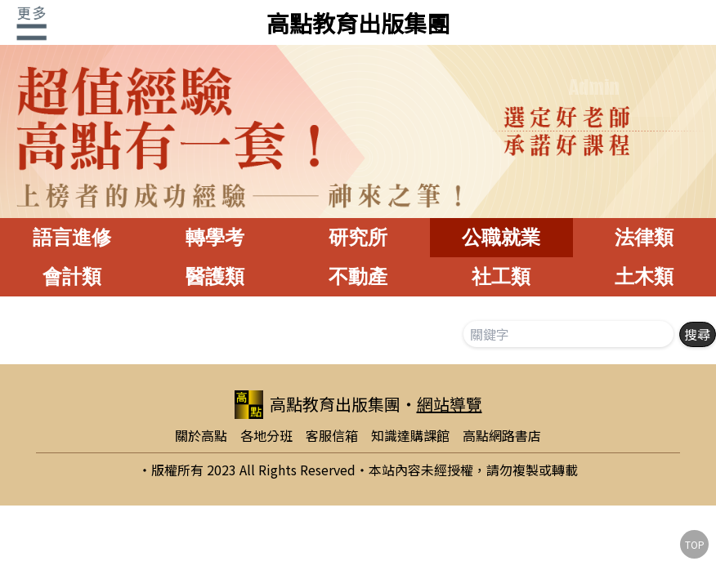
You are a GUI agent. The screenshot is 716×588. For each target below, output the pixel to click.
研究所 (358, 237)
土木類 (644, 276)
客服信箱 (332, 435)
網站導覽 (450, 404)
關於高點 (201, 435)
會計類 (72, 276)
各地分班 (266, 435)
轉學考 (215, 237)
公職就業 (501, 237)
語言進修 (72, 237)
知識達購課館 (410, 435)
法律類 (644, 237)
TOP (695, 544)
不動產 (358, 276)
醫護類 (215, 276)
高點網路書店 (502, 435)
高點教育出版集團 (358, 23)
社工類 (501, 276)
